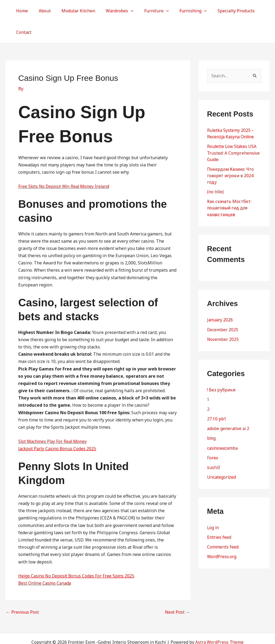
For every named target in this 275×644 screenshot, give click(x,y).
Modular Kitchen (74, 11)
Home (22, 11)
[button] (124, 11)
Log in (213, 505)
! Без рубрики (221, 368)
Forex (213, 436)
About (42, 11)
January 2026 (220, 298)
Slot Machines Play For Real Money (53, 420)
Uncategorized (222, 455)
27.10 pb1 (217, 397)
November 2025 (223, 318)
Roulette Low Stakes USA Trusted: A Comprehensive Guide (234, 132)
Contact (258, 11)
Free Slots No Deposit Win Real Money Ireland (65, 165)
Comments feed (223, 525)
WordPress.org (222, 534)
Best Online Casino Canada (46, 562)
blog (211, 416)
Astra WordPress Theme (220, 621)
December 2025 (223, 308)
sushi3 (214, 445)
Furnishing (182, 11)
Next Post (177, 590)
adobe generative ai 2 (229, 407)
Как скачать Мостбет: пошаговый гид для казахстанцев (230, 186)
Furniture (148, 11)
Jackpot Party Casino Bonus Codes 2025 (58, 427)
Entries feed (219, 515)
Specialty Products (223, 11)
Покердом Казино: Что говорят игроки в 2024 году (231, 154)
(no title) (216, 170)
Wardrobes (113, 11)
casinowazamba (223, 426)
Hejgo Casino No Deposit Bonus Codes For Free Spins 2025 (77, 554)
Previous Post (22, 590)
